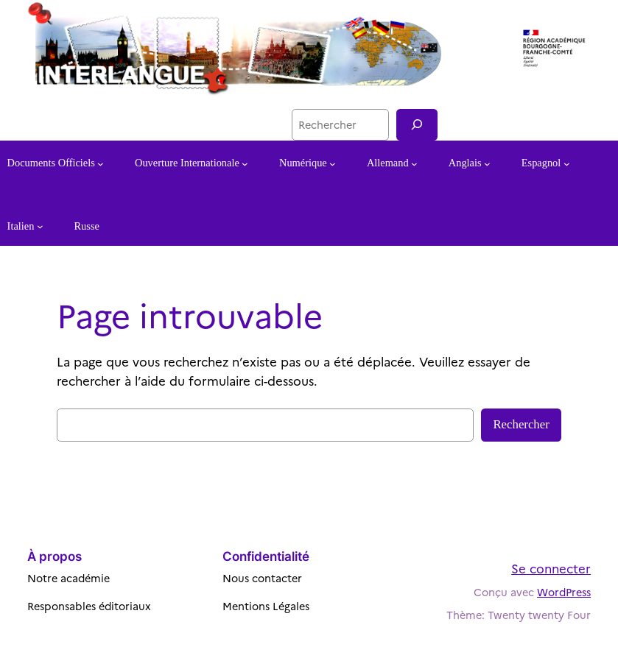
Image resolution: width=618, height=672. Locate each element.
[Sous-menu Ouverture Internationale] (245, 164)
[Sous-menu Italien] (40, 226)
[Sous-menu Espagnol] (567, 164)
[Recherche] (417, 125)
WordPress (564, 592)
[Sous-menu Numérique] (333, 164)
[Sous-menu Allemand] (414, 164)
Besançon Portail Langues (206, 124)
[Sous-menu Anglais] (487, 164)
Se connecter (551, 568)
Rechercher (521, 424)
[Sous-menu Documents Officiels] (101, 164)
